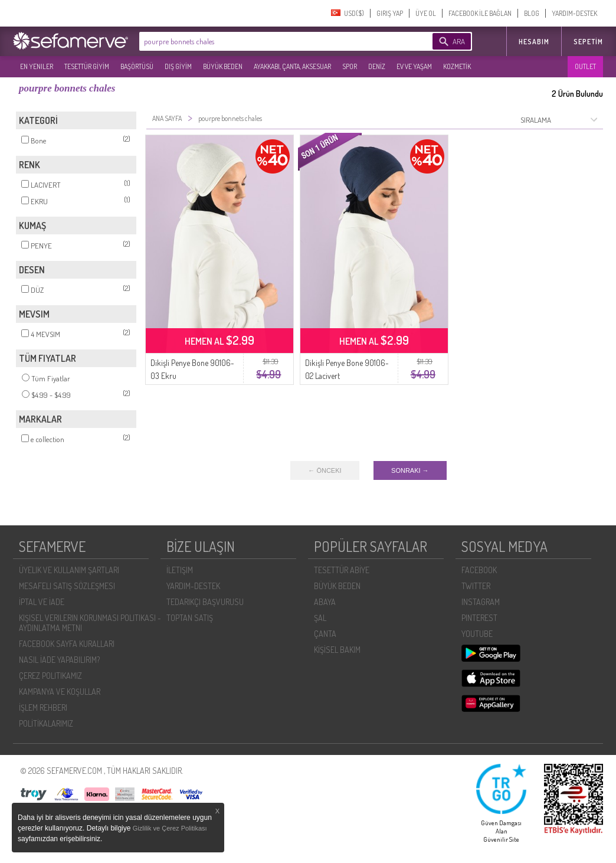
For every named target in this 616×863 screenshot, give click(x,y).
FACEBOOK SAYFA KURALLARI (67, 644)
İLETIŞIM (180, 570)
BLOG (532, 13)
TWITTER (476, 586)
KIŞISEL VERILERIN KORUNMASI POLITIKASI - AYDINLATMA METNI (90, 623)
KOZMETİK (457, 66)
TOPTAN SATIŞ (190, 618)
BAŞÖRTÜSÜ (137, 66)
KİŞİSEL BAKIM (337, 650)
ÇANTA (325, 634)
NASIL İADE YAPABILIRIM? (59, 660)
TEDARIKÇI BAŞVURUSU (205, 602)
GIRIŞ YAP (390, 13)
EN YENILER (37, 66)
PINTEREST (479, 618)
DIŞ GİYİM (178, 66)
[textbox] (268, 41)
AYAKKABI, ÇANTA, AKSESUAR (292, 66)
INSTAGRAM (481, 602)
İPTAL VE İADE (42, 602)
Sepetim (588, 42)
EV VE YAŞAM (414, 66)
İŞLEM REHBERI (43, 707)
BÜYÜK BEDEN (223, 66)
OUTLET (585, 66)
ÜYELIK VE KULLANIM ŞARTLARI (69, 570)
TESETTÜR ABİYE (342, 570)
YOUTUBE (477, 634)
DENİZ (377, 66)
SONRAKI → (410, 470)
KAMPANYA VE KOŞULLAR (60, 692)
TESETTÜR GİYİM (87, 66)
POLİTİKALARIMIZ (46, 723)
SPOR (350, 66)
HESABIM (534, 42)
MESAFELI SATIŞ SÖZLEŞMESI (67, 586)
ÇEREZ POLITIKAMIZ (50, 676)
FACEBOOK (479, 570)
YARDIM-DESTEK (574, 13)
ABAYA (325, 602)
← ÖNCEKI (325, 470)
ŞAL (320, 618)
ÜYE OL (426, 13)
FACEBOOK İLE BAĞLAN (480, 13)
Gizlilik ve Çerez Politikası (170, 828)
